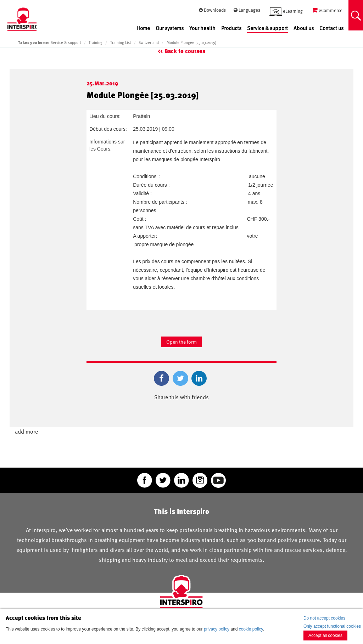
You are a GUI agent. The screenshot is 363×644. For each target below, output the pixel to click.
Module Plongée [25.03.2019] (191, 43)
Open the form (181, 342)
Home (143, 28)
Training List (121, 43)
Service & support (267, 28)
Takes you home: (34, 42)
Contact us (331, 28)
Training (96, 43)
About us (304, 28)
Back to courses (185, 51)
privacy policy (217, 629)
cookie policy (251, 629)
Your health (202, 28)
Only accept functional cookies (332, 626)
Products (231, 28)
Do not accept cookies (324, 618)
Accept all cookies (325, 635)
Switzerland (149, 43)
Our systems (170, 28)
